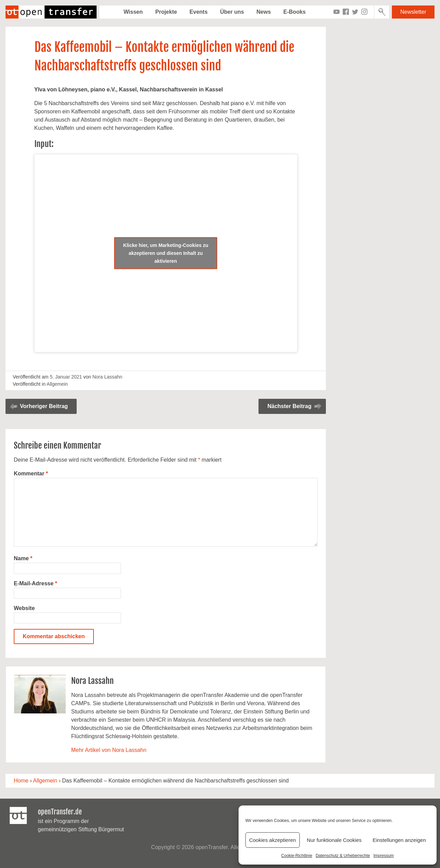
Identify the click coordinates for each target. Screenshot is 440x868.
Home (21, 781)
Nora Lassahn (107, 377)
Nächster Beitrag (289, 406)
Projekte (166, 12)
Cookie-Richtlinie (297, 856)
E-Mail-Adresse (35, 583)
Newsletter (413, 12)
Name (23, 558)
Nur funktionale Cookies (334, 840)
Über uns (232, 12)
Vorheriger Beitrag (44, 406)
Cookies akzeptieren (273, 840)
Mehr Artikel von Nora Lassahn (109, 750)
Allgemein (57, 384)
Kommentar (31, 474)
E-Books (294, 12)
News (264, 12)
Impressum (383, 856)
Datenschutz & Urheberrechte (343, 856)
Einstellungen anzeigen (399, 840)
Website (24, 608)
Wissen (133, 12)
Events (198, 12)
